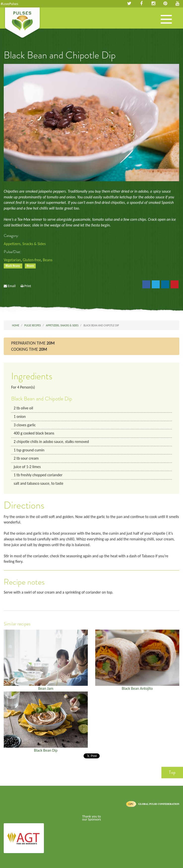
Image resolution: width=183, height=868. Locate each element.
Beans (48, 260)
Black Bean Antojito (137, 688)
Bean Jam (46, 688)
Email (12, 286)
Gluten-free (32, 260)
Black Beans (13, 266)
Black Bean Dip (46, 750)
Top (172, 772)
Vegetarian (12, 260)
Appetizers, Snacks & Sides (25, 244)
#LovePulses (9, 4)
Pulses (22, 23)
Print (28, 286)
